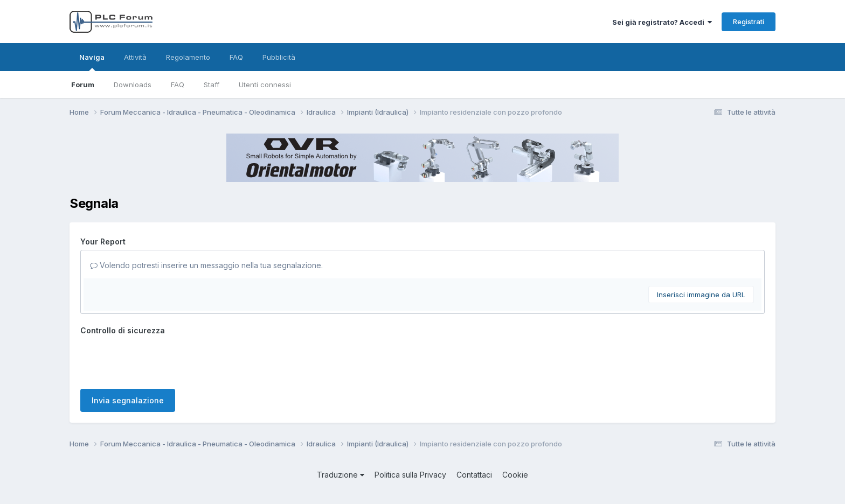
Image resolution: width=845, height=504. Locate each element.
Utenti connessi (265, 85)
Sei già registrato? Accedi (662, 22)
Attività (135, 57)
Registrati (749, 22)
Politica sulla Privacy (410, 475)
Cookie (515, 475)
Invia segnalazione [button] (128, 400)
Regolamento (188, 57)
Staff (212, 85)
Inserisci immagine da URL (701, 295)
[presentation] (162, 360)
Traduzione (341, 475)
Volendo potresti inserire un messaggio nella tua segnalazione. (206, 265)
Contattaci (474, 475)
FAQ (178, 85)
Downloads (133, 85)
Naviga (92, 62)
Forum (83, 85)
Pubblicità (279, 57)
